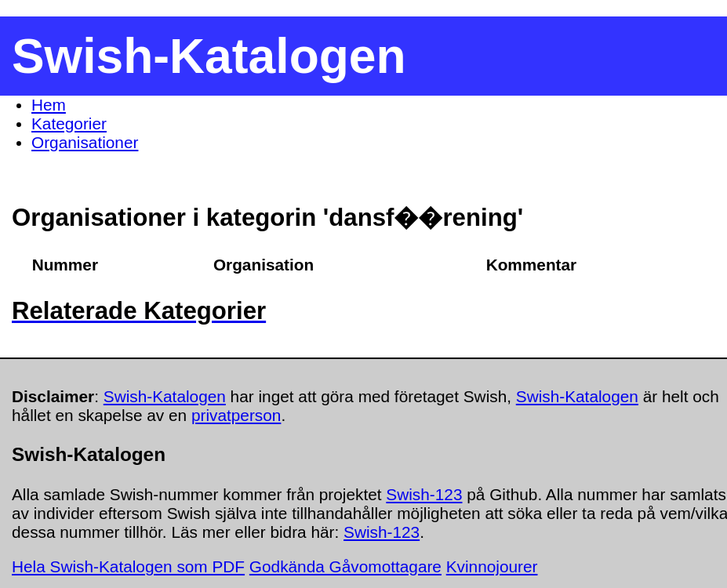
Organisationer (85, 142)
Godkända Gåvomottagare (345, 566)
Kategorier (69, 123)
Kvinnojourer (492, 566)
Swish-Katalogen (165, 396)
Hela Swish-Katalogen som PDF (128, 566)
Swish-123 (424, 494)
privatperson (236, 415)
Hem (49, 105)
